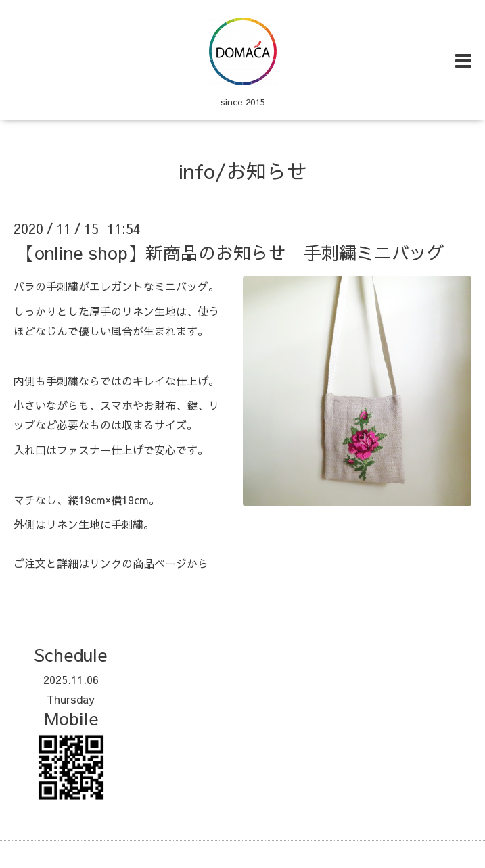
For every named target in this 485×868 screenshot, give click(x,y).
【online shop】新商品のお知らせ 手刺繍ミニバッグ (231, 252)
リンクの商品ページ (138, 563)
